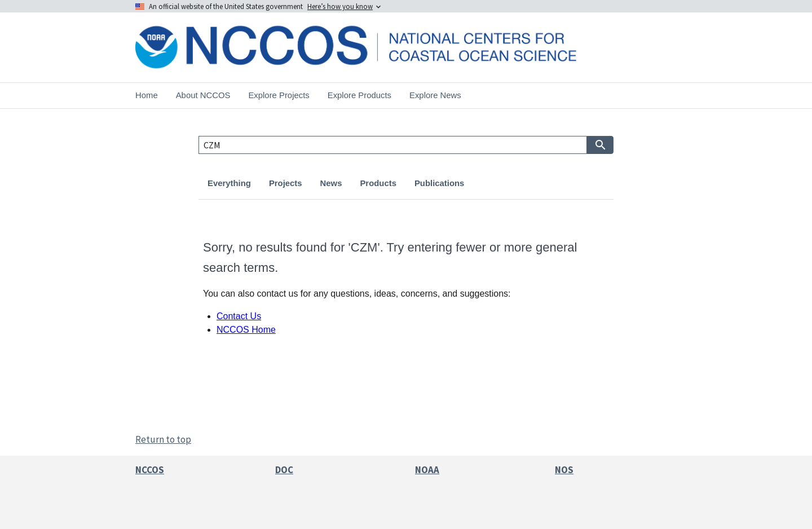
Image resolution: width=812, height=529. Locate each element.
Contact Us (239, 316)
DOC (284, 470)
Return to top (163, 439)
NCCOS (150, 470)
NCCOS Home (246, 330)
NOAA (427, 470)
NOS (564, 470)
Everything (229, 183)
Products (378, 183)
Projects (286, 183)
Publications (439, 183)
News (331, 183)
